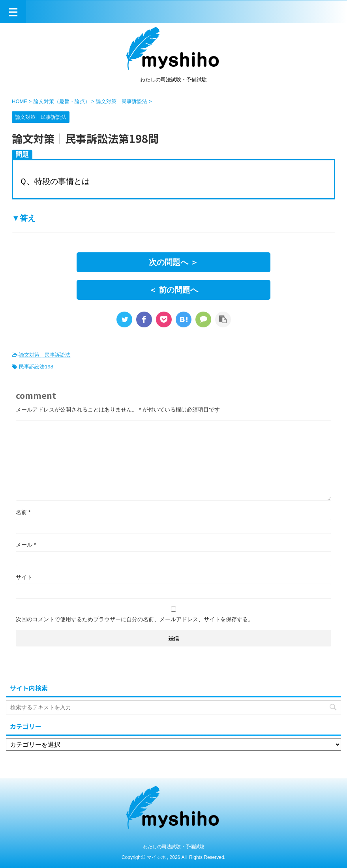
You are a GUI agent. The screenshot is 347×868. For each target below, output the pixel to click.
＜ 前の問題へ (174, 290)
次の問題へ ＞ (174, 262)
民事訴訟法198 (36, 367)
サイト (24, 577)
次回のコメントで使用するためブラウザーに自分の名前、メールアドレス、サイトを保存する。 (135, 619)
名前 (23, 512)
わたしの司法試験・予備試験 (174, 847)
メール (26, 545)
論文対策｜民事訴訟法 (45, 355)
